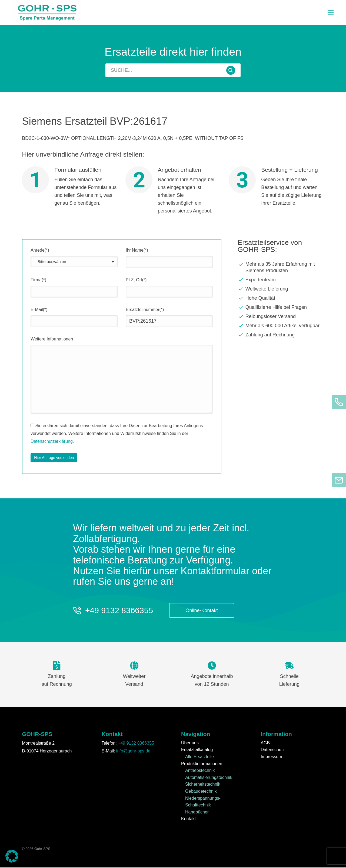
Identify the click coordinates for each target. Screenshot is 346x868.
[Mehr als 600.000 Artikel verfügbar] (281, 326)
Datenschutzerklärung (52, 442)
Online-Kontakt (202, 611)
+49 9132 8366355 (119, 611)
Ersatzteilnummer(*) (145, 310)
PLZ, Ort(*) (136, 280)
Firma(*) (38, 280)
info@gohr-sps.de (133, 751)
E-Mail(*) (39, 310)
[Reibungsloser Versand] (281, 317)
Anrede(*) (40, 251)
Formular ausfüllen (78, 170)
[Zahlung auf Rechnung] (281, 335)
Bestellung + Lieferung (290, 170)
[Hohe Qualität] (281, 299)
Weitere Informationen (52, 340)
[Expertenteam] (281, 280)
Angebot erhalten (179, 170)
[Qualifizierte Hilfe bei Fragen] (281, 308)
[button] (12, 856)
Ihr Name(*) (137, 251)
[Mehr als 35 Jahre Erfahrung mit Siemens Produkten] (281, 268)
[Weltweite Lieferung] (281, 289)
